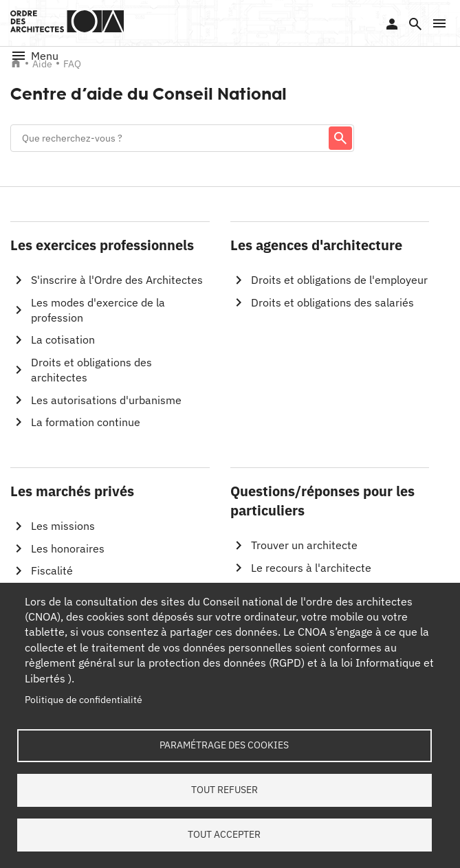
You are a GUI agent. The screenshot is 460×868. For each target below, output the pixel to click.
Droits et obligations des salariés (332, 302)
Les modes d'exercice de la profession (98, 310)
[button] (439, 23)
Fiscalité (52, 570)
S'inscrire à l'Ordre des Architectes (117, 280)
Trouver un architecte (304, 545)
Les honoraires (68, 548)
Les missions (63, 526)
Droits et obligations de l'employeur (339, 280)
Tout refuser (224, 790)
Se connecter (392, 24)
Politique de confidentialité (84, 700)
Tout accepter (224, 834)
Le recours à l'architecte (311, 568)
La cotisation (63, 340)
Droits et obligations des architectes (91, 370)
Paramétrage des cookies (224, 745)
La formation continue (86, 422)
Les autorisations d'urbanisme (106, 400)
